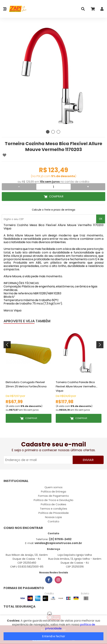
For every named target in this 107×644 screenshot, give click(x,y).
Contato (53, 521)
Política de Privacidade (54, 513)
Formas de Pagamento (53, 496)
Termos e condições (53, 509)
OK (101, 219)
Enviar (88, 460)
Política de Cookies (53, 504)
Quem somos (53, 487)
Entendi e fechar (54, 636)
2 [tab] (53, 132)
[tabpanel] (53, 77)
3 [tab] (58, 132)
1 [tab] (48, 132)
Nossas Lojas (53, 517)
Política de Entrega (53, 491)
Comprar (56, 196)
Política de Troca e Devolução (53, 500)
